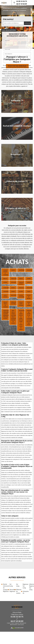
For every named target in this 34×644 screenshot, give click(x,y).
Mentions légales (17, 625)
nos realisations (9, 30)
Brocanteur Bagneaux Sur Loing (14, 588)
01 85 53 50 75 (22, 1)
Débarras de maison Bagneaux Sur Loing (21, 589)
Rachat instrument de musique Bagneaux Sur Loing (8, 588)
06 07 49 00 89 (22, 4)
